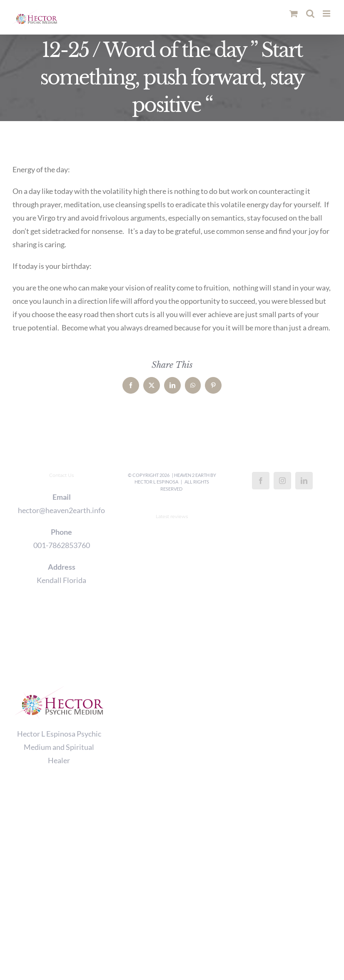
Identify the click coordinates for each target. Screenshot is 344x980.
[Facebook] (261, 481)
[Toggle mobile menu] (327, 14)
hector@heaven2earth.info (61, 510)
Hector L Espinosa (156, 482)
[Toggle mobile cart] (294, 14)
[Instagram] (282, 481)
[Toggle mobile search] (310, 14)
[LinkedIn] (304, 481)
